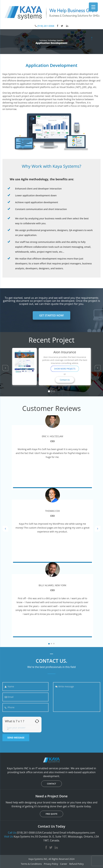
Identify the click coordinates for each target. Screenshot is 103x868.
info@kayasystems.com (81, 833)
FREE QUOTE (52, 814)
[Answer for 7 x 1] (22, 727)
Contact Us (65, 380)
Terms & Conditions (31, 864)
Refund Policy (76, 864)
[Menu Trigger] (93, 7)
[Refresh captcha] (37, 721)
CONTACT (52, 784)
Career (64, 864)
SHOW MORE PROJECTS (65, 369)
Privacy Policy (51, 864)
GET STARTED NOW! (51, 315)
